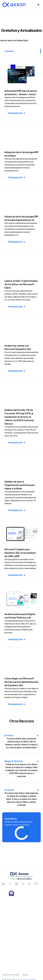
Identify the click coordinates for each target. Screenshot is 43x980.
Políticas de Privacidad (11, 975)
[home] (13, 5)
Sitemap (25, 975)
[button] (38, 5)
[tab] (22, 51)
